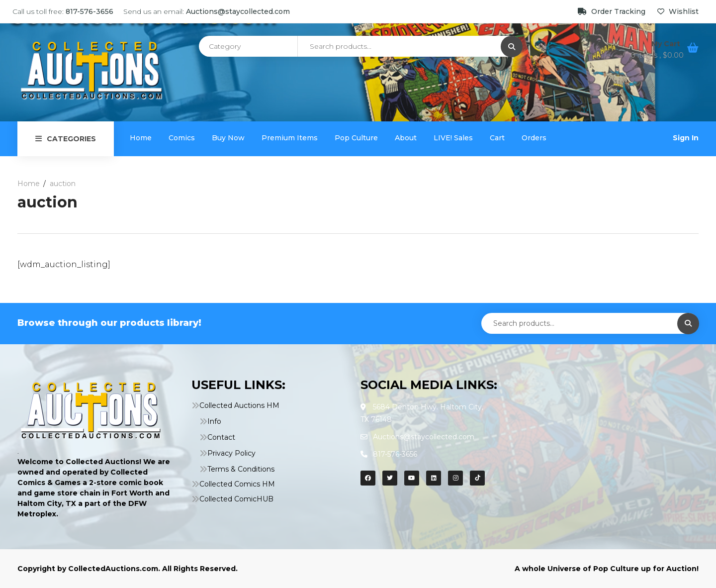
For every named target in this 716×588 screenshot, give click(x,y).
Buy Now (228, 138)
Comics (182, 138)
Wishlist (678, 11)
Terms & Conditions (241, 469)
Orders (534, 138)
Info (214, 421)
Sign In (686, 138)
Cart (497, 138)
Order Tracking (613, 11)
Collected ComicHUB (236, 499)
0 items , (657, 55)
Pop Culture (356, 138)
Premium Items (290, 138)
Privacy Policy (231, 453)
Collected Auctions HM (239, 405)
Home (141, 138)
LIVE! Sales (453, 138)
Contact (221, 437)
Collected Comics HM (237, 484)
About (406, 138)
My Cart (667, 44)
